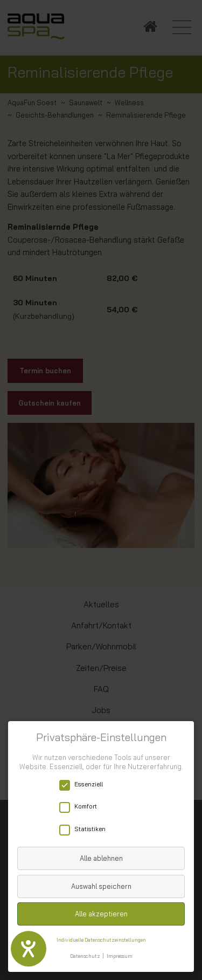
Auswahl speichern (101, 886)
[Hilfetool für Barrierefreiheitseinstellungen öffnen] (29, 949)
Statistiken (86, 829)
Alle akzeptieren (101, 914)
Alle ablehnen (101, 858)
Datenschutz (85, 956)
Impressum (120, 956)
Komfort (82, 807)
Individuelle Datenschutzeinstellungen (101, 940)
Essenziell (85, 784)
